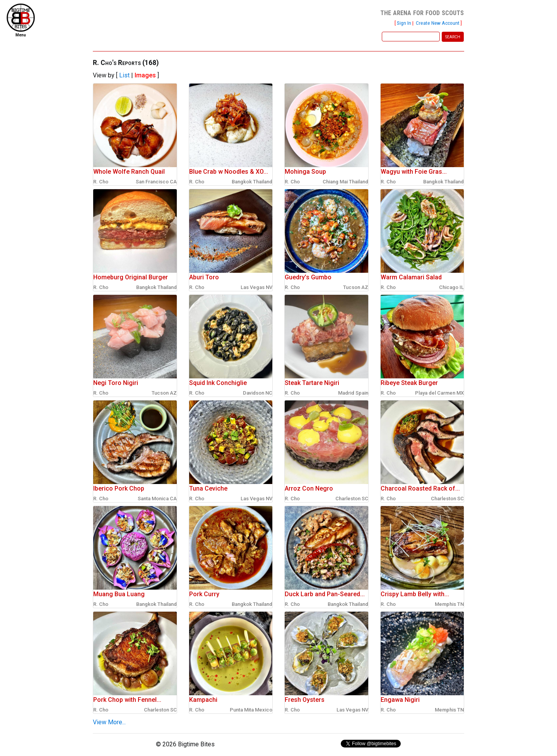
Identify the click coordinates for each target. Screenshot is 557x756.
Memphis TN (449, 604)
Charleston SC (352, 499)
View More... (109, 722)
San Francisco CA (156, 182)
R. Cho (101, 182)
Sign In (404, 23)
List (124, 75)
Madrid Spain (353, 393)
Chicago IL (451, 287)
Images (145, 75)
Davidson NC (258, 393)
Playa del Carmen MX (439, 393)
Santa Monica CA (157, 499)
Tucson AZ (356, 287)
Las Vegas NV (256, 287)
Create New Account (438, 23)
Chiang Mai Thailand (345, 182)
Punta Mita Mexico (251, 710)
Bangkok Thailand (252, 182)
